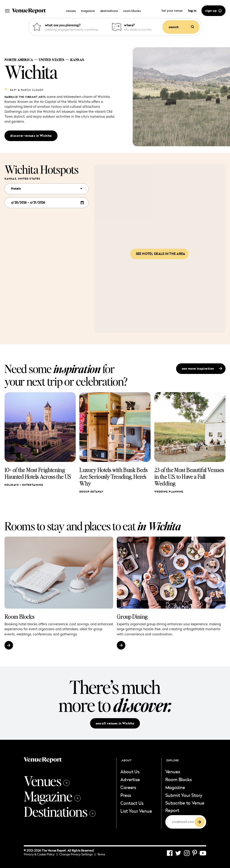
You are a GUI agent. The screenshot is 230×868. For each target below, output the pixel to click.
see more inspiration (202, 369)
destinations (109, 11)
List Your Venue (136, 811)
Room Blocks (19, 617)
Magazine (52, 796)
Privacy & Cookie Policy (41, 854)
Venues (47, 781)
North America (19, 60)
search (181, 27)
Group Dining (132, 617)
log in (192, 11)
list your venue (172, 10)
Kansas (77, 60)
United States (52, 60)
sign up (213, 11)
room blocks (132, 11)
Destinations (60, 811)
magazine (88, 11)
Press (126, 795)
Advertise (130, 779)
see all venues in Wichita (115, 723)
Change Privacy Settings (77, 854)
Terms (101, 854)
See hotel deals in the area (161, 254)
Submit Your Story (184, 795)
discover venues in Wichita (31, 136)
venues (71, 11)
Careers (128, 787)
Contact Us (132, 803)
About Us (130, 771)
